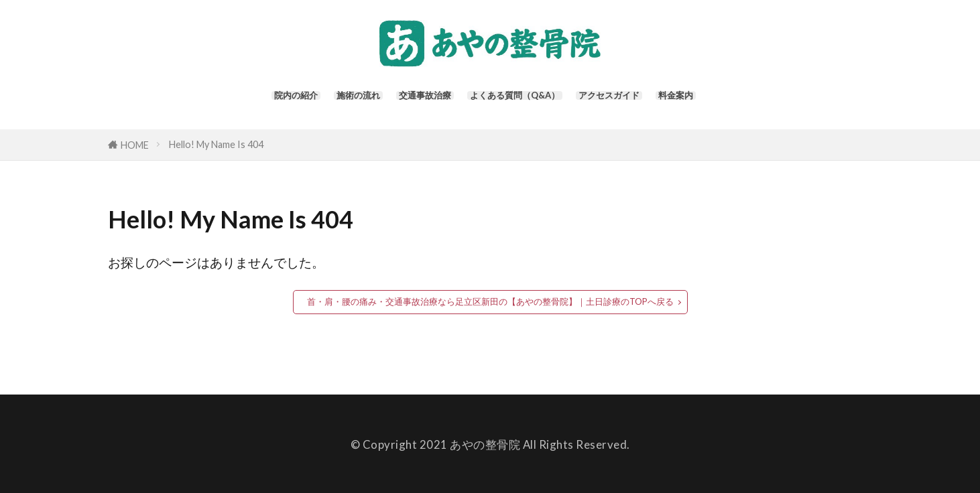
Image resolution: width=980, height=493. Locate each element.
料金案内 (720, 101)
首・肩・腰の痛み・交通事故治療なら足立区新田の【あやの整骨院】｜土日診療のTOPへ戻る (490, 300)
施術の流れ (329, 101)
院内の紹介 (253, 101)
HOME (135, 143)
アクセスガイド (638, 101)
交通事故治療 (410, 101)
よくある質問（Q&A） (522, 101)
